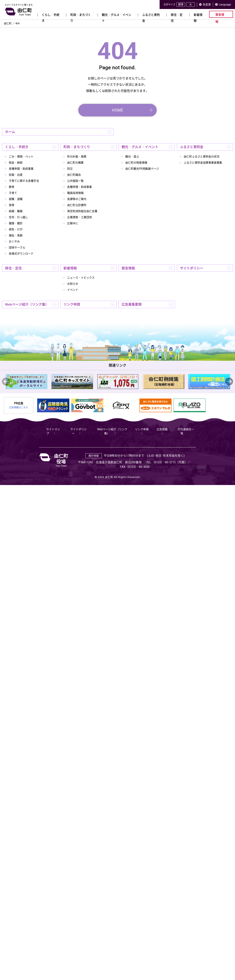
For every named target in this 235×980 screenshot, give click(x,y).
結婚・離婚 (16, 211)
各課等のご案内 (77, 199)
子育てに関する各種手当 (24, 181)
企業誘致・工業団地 (80, 217)
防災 (70, 169)
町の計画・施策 (77, 157)
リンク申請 (72, 304)
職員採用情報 (75, 193)
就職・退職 (16, 199)
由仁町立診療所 (77, 205)
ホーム (10, 132)
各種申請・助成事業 (21, 169)
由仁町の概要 (75, 163)
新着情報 (70, 268)
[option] (27, 382)
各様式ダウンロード (21, 254)
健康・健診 (16, 223)
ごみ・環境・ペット (21, 157)
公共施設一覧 (75, 181)
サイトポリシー (192, 268)
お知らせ (73, 284)
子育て (13, 193)
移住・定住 (13, 268)
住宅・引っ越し (18, 217)
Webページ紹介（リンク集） (27, 304)
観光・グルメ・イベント (140, 147)
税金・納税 (16, 163)
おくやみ (14, 241)
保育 (12, 205)
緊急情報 (128, 268)
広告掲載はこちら (19, 408)
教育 (12, 187)
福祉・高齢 (16, 235)
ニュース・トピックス (81, 278)
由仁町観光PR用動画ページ (142, 169)
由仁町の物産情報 (136, 163)
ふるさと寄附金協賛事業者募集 (203, 163)
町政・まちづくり (77, 147)
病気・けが (16, 229)
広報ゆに (73, 223)
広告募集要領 (132, 304)
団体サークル (17, 247)
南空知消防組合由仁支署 (82, 211)
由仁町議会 (74, 175)
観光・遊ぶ (132, 157)
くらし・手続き (17, 147)
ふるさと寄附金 (192, 147)
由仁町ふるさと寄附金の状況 (202, 157)
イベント (73, 290)
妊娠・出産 (16, 175)
